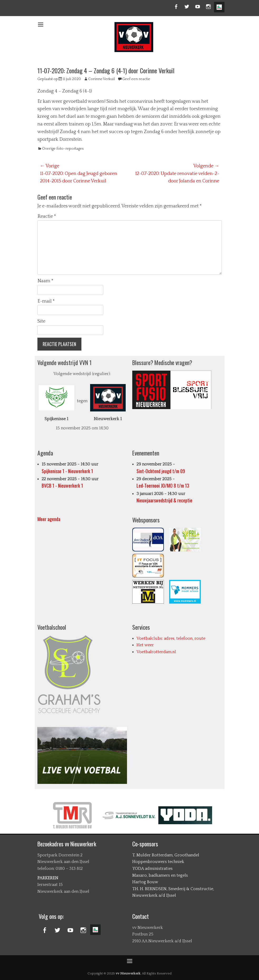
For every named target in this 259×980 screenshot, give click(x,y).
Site (41, 321)
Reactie (47, 216)
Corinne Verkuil (102, 79)
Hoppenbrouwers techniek (158, 862)
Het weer (145, 645)
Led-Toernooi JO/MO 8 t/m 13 (163, 486)
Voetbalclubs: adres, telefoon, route (171, 638)
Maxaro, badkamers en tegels (160, 875)
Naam (45, 281)
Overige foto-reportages (63, 149)
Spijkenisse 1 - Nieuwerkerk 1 (67, 471)
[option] (75, 815)
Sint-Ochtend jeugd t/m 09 (161, 471)
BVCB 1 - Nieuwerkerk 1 (62, 486)
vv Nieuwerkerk (128, 973)
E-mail (46, 301)
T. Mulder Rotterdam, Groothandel (166, 855)
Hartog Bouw (145, 882)
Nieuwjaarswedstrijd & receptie (164, 500)
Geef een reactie (136, 79)
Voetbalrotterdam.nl (156, 652)
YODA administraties (152, 869)
